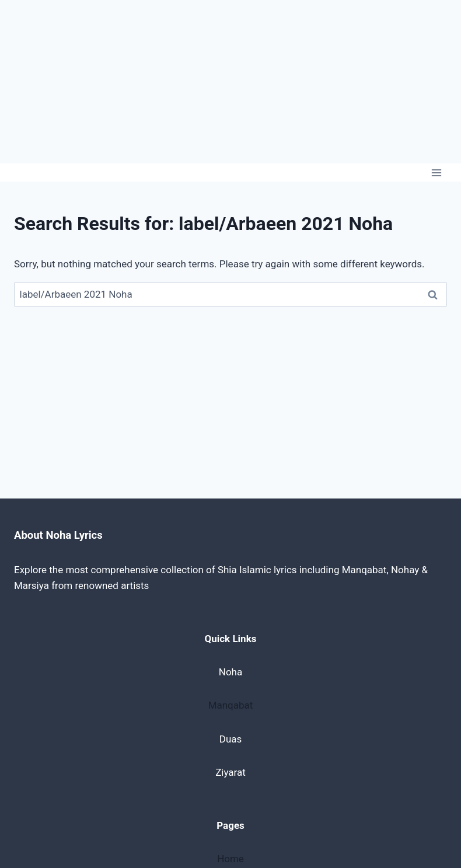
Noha (230, 672)
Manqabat (231, 705)
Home (230, 859)
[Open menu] (436, 172)
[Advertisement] (230, 82)
